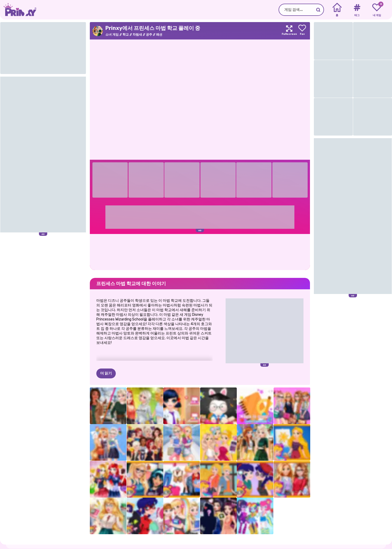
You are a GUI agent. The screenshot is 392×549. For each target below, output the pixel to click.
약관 (66, 546)
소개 (31, 546)
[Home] (337, 10)
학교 (126, 35)
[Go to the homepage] (18, 10)
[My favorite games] (377, 10)
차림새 (137, 35)
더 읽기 (106, 348)
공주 (149, 35)
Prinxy (33, 536)
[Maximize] (289, 31)
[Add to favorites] (302, 31)
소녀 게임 (112, 35)
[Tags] (357, 10)
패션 (159, 35)
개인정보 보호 (48, 546)
